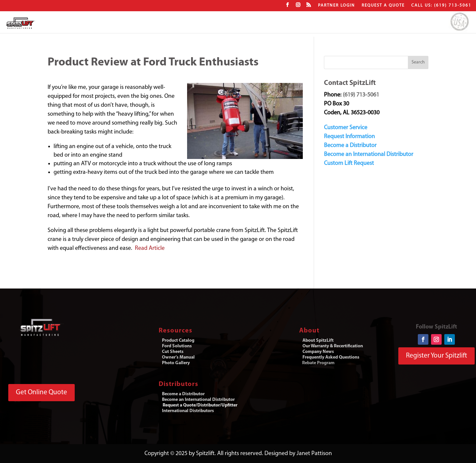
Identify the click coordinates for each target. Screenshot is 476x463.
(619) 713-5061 (361, 95)
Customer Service (346, 128)
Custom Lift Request (349, 163)
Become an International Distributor (369, 154)
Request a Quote (383, 5)
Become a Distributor (350, 146)
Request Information (349, 137)
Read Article (150, 248)
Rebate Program (318, 363)
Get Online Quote (41, 392)
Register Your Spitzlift (436, 356)
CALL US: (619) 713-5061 (441, 5)
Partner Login (337, 5)
